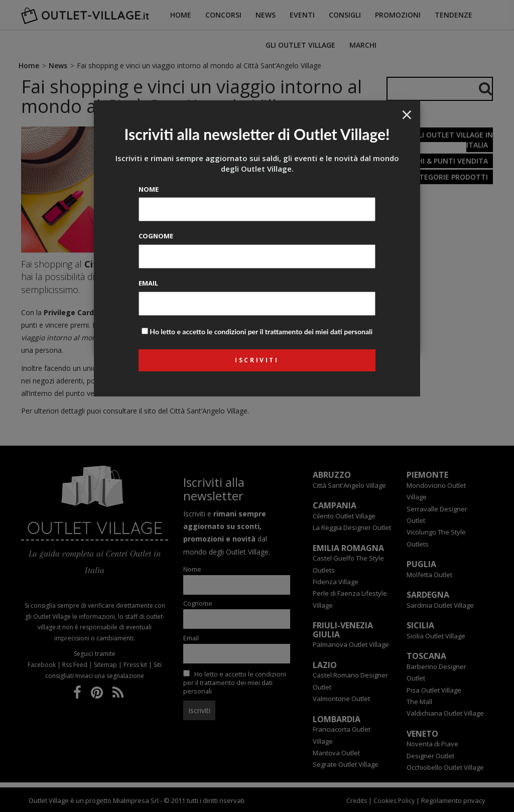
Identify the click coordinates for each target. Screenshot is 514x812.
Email (148, 283)
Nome (149, 189)
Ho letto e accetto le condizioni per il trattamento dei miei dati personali (261, 331)
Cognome (156, 236)
